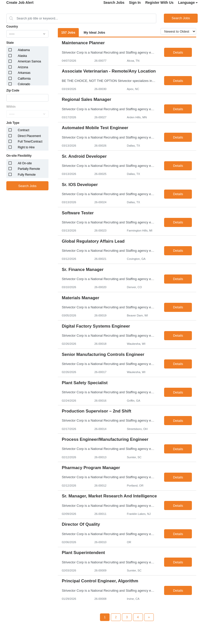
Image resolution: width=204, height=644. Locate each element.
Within (11, 107)
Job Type (13, 123)
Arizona (23, 67)
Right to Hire (26, 147)
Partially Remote (29, 169)
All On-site (25, 163)
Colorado (24, 84)
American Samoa (30, 61)
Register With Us (159, 3)
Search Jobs (114, 3)
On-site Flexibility (19, 156)
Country (12, 27)
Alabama (24, 50)
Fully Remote (27, 175)
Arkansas (24, 73)
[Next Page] (149, 617)
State (10, 43)
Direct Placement (29, 136)
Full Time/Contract (30, 142)
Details (178, 52)
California (24, 79)
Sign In (135, 3)
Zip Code (13, 90)
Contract (24, 130)
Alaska (22, 56)
